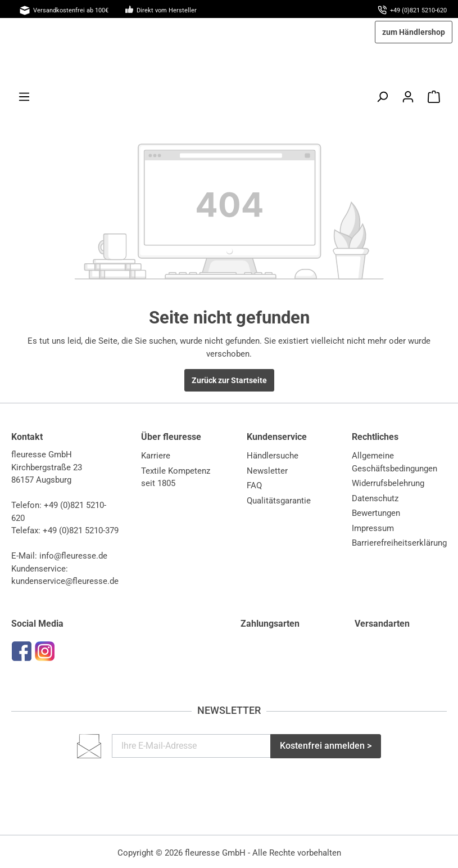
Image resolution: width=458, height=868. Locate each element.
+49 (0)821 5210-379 (81, 530)
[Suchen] (382, 97)
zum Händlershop (414, 32)
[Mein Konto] (408, 97)
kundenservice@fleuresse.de (65, 581)
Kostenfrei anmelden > (326, 746)
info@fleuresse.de (73, 556)
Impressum (373, 528)
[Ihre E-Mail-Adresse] (191, 746)
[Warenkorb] (434, 97)
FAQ (254, 485)
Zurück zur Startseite (229, 380)
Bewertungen (376, 513)
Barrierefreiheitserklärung (399, 543)
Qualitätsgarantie (279, 501)
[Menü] (24, 97)
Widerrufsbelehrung (388, 483)
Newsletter (267, 471)
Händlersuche (273, 456)
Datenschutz (375, 498)
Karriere (156, 456)
